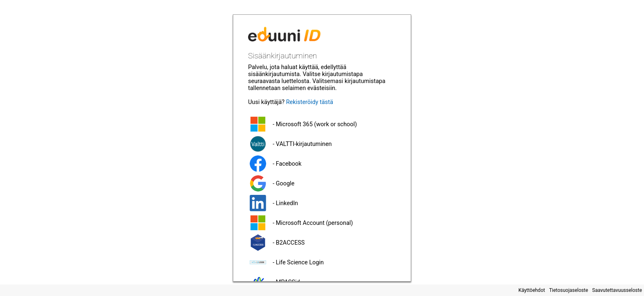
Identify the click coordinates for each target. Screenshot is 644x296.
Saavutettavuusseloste (617, 290)
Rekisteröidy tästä (309, 102)
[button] (322, 124)
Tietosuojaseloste (569, 290)
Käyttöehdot (532, 290)
